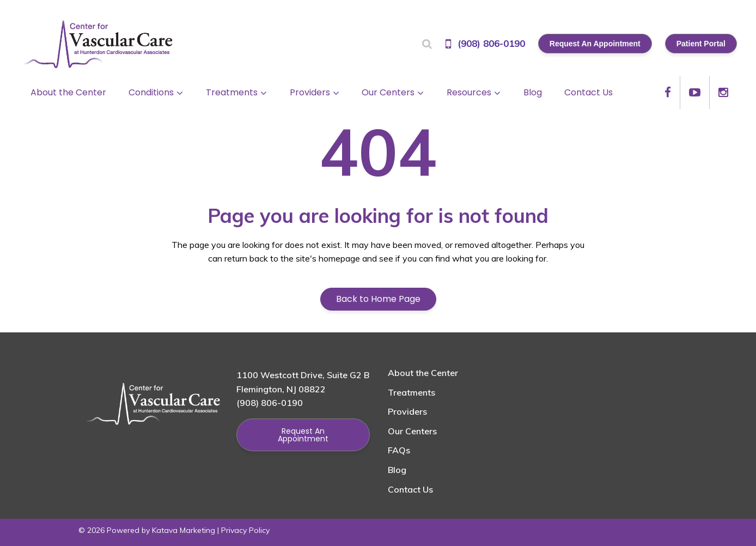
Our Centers (412, 431)
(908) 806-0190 (491, 43)
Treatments (411, 392)
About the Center (423, 373)
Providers (407, 411)
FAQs (399, 450)
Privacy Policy (245, 530)
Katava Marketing (184, 530)
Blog (397, 470)
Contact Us (410, 489)
